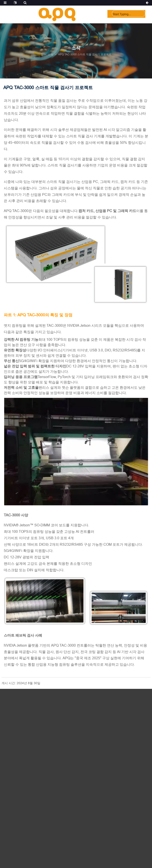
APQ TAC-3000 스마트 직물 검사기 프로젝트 (85, 54)
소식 (50, 54)
